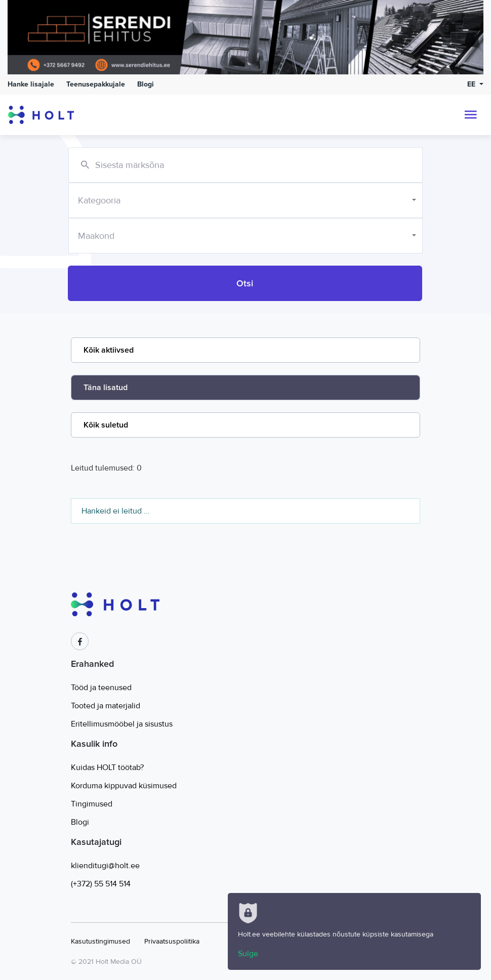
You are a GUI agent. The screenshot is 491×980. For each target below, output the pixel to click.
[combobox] (245, 200)
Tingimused (92, 804)
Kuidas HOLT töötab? (107, 768)
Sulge (248, 954)
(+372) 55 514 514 (101, 884)
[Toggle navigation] (471, 115)
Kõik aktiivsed (109, 350)
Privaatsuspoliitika (172, 941)
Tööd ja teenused (101, 688)
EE (472, 84)
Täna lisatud (106, 388)
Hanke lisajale (31, 84)
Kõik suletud (106, 425)
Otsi (245, 283)
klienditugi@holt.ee (105, 866)
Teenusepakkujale (96, 84)
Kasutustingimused (100, 941)
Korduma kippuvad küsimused (124, 786)
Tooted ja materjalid (106, 706)
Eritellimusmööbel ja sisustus (122, 724)
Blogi (146, 84)
